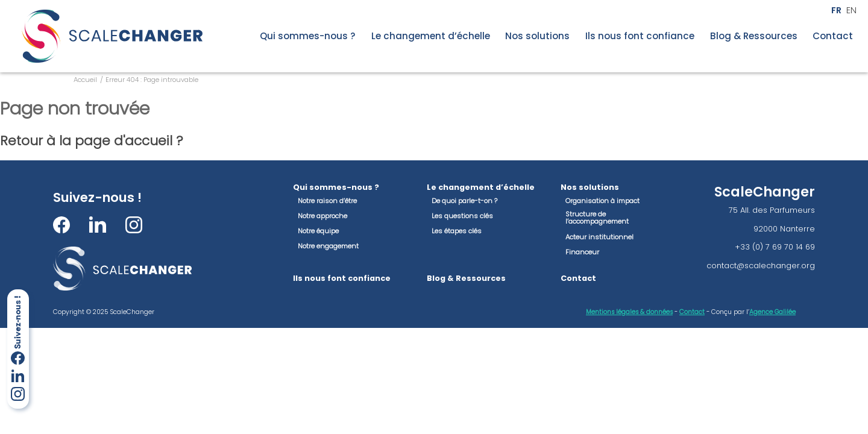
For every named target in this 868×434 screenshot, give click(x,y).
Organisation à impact (602, 201)
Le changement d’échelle (431, 36)
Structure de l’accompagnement (597, 218)
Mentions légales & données (629, 312)
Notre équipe (318, 231)
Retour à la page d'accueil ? (92, 141)
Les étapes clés (457, 231)
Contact (833, 36)
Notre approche (322, 216)
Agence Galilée (772, 312)
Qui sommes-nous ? (308, 36)
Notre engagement (328, 246)
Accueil (85, 80)
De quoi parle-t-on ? (464, 201)
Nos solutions (537, 36)
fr (836, 11)
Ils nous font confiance (640, 36)
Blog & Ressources (754, 36)
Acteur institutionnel (599, 237)
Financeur (582, 252)
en (851, 11)
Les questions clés (462, 216)
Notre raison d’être (327, 201)
